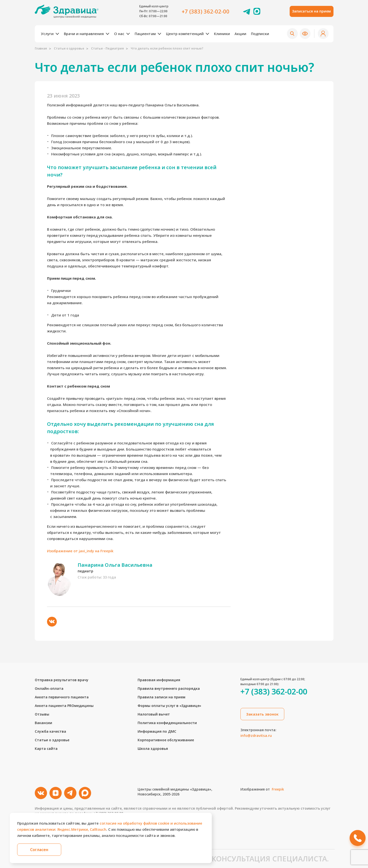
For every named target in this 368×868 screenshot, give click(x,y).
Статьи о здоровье (69, 48)
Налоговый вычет (154, 714)
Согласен (39, 850)
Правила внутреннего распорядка (169, 688)
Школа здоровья (153, 748)
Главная (41, 48)
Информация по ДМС (157, 731)
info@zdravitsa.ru (256, 735)
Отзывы (42, 714)
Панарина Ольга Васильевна (115, 565)
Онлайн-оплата (49, 688)
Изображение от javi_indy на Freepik (80, 551)
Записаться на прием (311, 11)
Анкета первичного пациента (62, 697)
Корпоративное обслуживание (166, 740)
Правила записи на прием (161, 697)
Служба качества (50, 731)
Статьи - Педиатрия (107, 48)
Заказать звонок (262, 714)
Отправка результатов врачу (62, 680)
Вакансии (43, 723)
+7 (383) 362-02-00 (206, 11)
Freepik (278, 789)
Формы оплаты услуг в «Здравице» (169, 706)
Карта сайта (46, 748)
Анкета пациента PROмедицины (64, 706)
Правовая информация (159, 680)
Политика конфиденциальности (167, 723)
